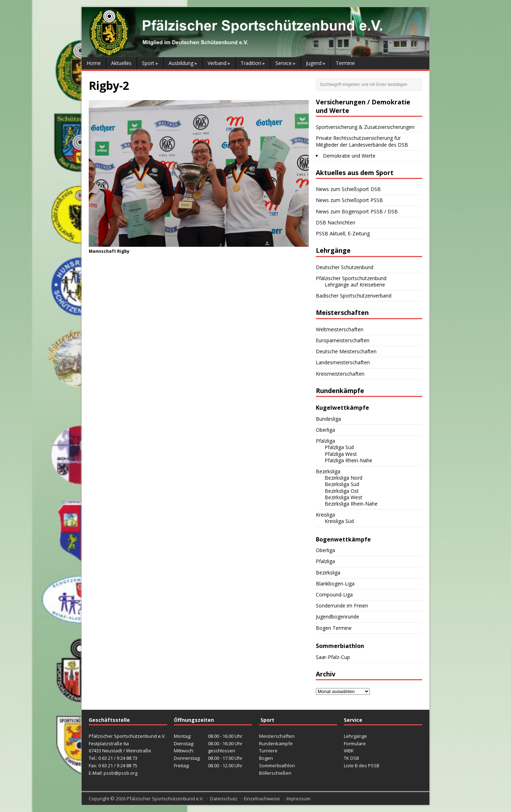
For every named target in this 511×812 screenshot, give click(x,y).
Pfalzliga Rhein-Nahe (348, 460)
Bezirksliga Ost (342, 491)
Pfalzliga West (341, 454)
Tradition (251, 63)
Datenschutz (224, 799)
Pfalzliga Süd (339, 447)
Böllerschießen (275, 773)
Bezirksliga (328, 471)
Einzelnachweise (262, 799)
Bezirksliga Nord (344, 478)
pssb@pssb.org (120, 773)
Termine (345, 63)
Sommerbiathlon (277, 765)
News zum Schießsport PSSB (349, 200)
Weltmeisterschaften (340, 329)
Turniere (268, 751)
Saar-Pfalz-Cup (333, 657)
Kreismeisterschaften (340, 374)
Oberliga (325, 430)
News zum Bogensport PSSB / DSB (357, 211)
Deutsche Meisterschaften (346, 351)
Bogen (266, 758)
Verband (217, 63)
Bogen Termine (334, 628)
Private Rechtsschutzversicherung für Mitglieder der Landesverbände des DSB (362, 141)
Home (94, 63)
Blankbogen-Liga (335, 584)
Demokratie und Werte (349, 156)
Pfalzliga (325, 441)
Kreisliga (325, 515)
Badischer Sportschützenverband (354, 296)
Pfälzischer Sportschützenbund (351, 278)
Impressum (298, 799)
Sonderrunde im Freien (342, 606)
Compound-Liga (334, 595)
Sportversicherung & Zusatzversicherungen (365, 127)
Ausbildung (181, 63)
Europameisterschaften (343, 340)
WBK (349, 751)
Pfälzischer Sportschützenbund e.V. (165, 799)
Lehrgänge (355, 736)
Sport (148, 63)
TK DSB (351, 758)
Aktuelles (121, 63)
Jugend (314, 63)
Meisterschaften (277, 736)
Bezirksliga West (344, 497)
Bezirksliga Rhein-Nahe (351, 504)
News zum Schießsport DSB (348, 189)
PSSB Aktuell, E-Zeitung (343, 233)
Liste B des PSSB (362, 765)
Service (284, 63)
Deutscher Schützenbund (345, 267)
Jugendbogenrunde (337, 617)
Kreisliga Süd (339, 521)
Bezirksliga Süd (342, 484)
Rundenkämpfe (276, 743)
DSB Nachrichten (336, 222)
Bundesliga (328, 419)
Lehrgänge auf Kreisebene (355, 285)
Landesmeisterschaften (343, 362)
